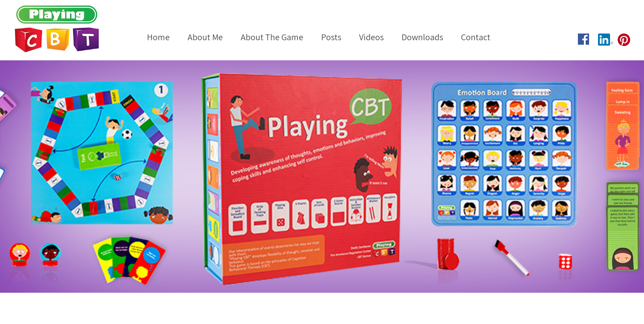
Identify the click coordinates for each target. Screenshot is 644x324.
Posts (331, 37)
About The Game (272, 37)
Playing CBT (69, 29)
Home (158, 37)
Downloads (422, 37)
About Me (205, 37)
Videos (371, 37)
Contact (476, 37)
